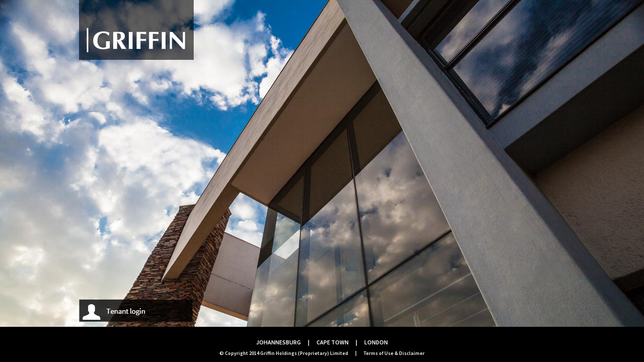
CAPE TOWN (333, 342)
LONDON (376, 342)
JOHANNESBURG (278, 342)
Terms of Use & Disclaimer (394, 353)
